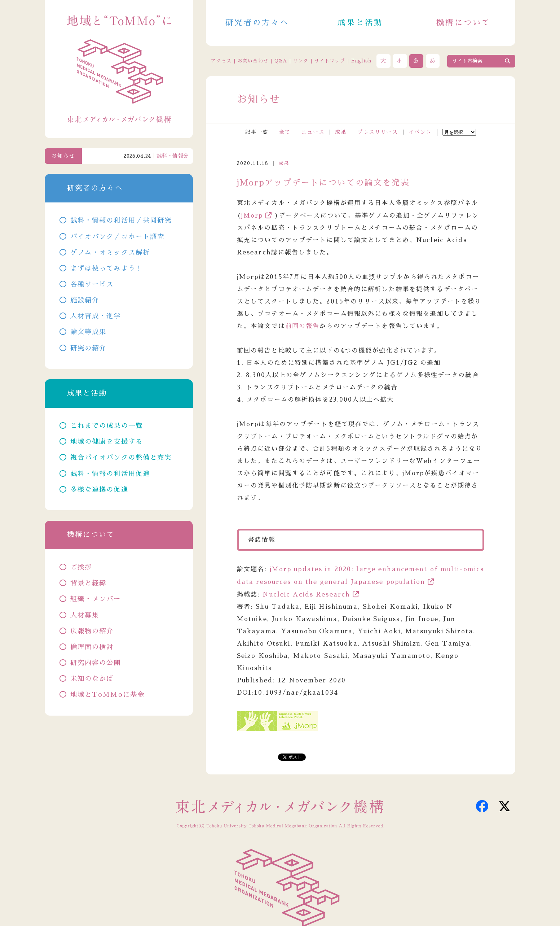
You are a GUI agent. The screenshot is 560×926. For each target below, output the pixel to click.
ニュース (313, 132)
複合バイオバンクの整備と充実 (121, 458)
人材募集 (85, 615)
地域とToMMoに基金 (107, 695)
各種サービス (92, 284)
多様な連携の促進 (99, 490)
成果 (341, 132)
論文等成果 (89, 332)
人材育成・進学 (96, 316)
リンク (301, 61)
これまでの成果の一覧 (107, 426)
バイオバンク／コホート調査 (118, 237)
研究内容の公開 (96, 663)
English (361, 61)
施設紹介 (85, 300)
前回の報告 (303, 326)
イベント (420, 132)
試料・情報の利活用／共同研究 (121, 220)
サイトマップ (330, 61)
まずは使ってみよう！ (107, 268)
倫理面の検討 (92, 647)
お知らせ (63, 156)
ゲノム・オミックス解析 (110, 253)
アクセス (221, 61)
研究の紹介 (89, 348)
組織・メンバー (96, 599)
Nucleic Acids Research (306, 595)
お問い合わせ (253, 61)
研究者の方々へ (257, 23)
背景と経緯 (89, 583)
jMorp (252, 216)
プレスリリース (378, 132)
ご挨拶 (81, 567)
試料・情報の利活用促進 (110, 474)
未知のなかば (92, 679)
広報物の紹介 (92, 631)
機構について (464, 23)
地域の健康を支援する (107, 442)
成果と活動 (360, 23)
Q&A (281, 61)
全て (285, 132)
